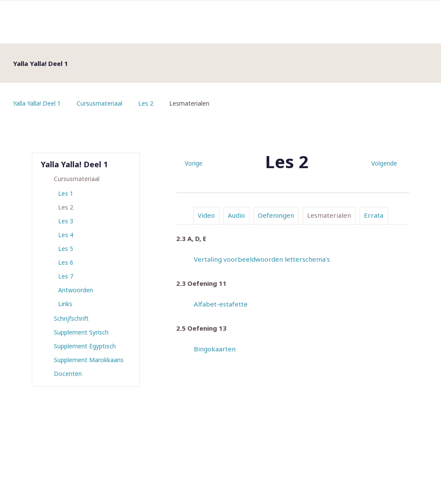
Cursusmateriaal (99, 103)
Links (65, 304)
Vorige (194, 163)
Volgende (384, 163)
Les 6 (66, 262)
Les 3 (66, 221)
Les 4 (66, 235)
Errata (374, 215)
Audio (236, 215)
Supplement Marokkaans (89, 360)
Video (206, 215)
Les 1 (66, 193)
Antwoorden (76, 290)
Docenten (68, 374)
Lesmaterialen (329, 215)
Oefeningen (276, 215)
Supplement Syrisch (81, 332)
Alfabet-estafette (221, 304)
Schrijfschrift (71, 318)
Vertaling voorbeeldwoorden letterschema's (262, 259)
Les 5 (66, 249)
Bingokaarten (215, 349)
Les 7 (66, 276)
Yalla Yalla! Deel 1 (37, 103)
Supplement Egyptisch (85, 346)
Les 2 (146, 103)
